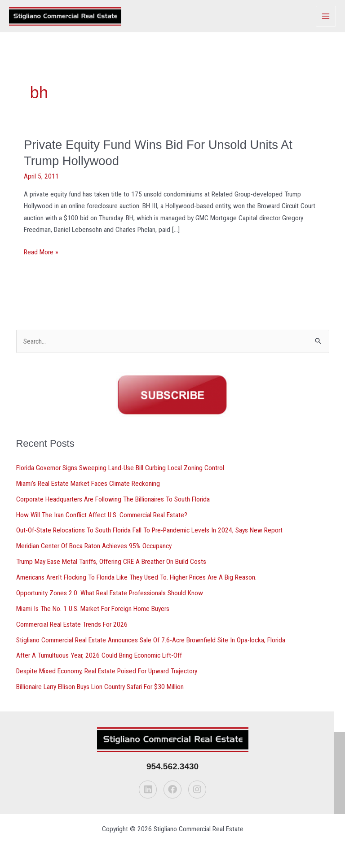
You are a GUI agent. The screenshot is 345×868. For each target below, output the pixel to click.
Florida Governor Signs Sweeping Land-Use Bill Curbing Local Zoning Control (120, 468)
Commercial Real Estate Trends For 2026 (72, 624)
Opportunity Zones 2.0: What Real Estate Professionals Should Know (110, 593)
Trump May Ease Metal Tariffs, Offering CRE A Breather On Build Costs (111, 562)
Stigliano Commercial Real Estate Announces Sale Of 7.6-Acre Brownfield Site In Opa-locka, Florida (151, 640)
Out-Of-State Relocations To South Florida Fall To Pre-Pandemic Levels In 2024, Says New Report (149, 530)
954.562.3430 (172, 766)
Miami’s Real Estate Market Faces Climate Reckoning (88, 484)
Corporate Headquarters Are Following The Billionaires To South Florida (113, 499)
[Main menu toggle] (326, 16)
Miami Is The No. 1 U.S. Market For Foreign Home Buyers (93, 609)
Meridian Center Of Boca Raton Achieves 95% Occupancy (94, 546)
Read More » (41, 252)
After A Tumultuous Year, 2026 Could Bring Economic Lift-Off (99, 655)
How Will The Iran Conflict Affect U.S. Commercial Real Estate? (102, 515)
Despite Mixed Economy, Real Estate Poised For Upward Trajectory (107, 671)
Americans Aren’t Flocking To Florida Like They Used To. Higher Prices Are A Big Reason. (136, 577)
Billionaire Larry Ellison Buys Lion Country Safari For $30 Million (100, 687)
